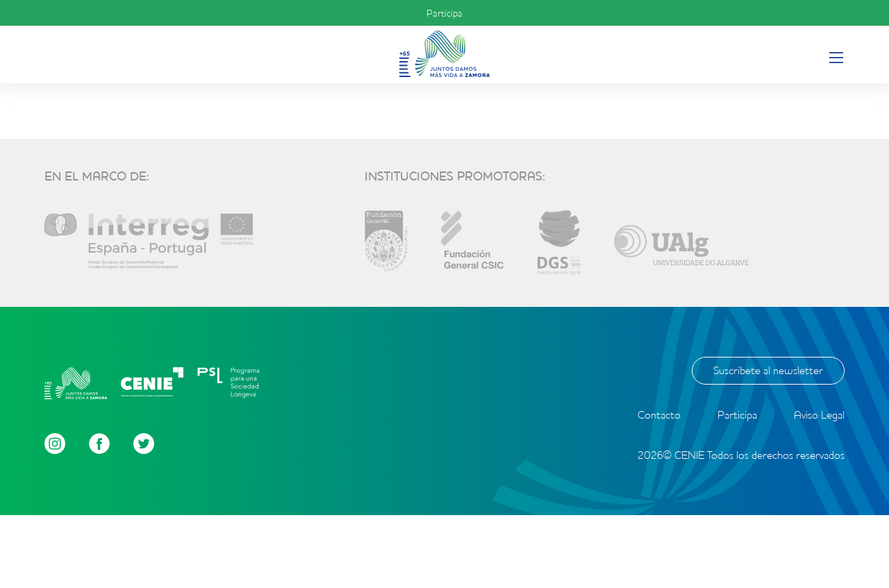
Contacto (659, 415)
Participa (444, 13)
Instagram (55, 444)
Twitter (144, 444)
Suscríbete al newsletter (768, 370)
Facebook (99, 444)
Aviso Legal (819, 415)
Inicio (444, 53)
